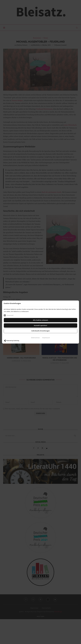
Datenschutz (35, 338)
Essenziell (9, 315)
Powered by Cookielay (11, 341)
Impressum (46, 338)
